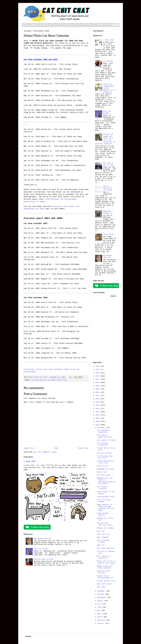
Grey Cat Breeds (41, 549)
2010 (98, 418)
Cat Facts (38, 25)
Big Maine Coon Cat (43, 539)
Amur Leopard (103, 537)
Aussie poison (105, 25)
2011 (98, 415)
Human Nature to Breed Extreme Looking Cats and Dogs (106, 507)
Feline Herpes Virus (106, 581)
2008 (98, 425)
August (101, 601)
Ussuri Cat (102, 472)
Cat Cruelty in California (104, 557)
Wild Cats (77, 25)
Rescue (45, 25)
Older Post (83, 448)
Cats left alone (104, 584)
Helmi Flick (62, 380)
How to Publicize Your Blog (108, 188)
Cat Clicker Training (102, 488)
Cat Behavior (86, 25)
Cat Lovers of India (106, 440)
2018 (98, 392)
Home (56, 448)
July (100, 604)
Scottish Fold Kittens (103, 572)
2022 (98, 379)
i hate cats (30, 461)
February (102, 620)
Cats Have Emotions (106, 548)
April (100, 614)
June (100, 607)
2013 (98, 409)
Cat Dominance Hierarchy (103, 431)
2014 (98, 405)
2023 (98, 376)
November (102, 591)
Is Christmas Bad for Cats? (105, 457)
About (52, 25)
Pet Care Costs (104, 475)
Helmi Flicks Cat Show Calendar (105, 567)
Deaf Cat (101, 545)
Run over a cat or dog (108, 164)
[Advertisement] (105, 329)
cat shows (51, 380)
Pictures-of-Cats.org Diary (105, 524)
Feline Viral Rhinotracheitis (105, 577)
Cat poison (108, 61)
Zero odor (101, 587)
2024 (98, 373)
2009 (98, 422)
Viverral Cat (103, 466)
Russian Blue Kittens (44, 559)
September (102, 598)
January (101, 623)
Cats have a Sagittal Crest (105, 436)
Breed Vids (95, 25)
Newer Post (29, 448)
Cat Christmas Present (103, 541)
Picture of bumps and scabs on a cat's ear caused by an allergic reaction (105, 139)
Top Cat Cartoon (104, 453)
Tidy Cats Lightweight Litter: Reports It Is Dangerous (110, 88)
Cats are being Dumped (104, 501)
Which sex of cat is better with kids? (106, 562)
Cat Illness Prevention (103, 444)
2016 (98, 399)
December (102, 428)
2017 (98, 396)
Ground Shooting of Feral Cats (106, 462)
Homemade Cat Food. (106, 469)
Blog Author (60, 25)
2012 (98, 412)
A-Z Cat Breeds (28, 25)
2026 (98, 366)
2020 (98, 386)
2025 (98, 370)
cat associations (39, 380)
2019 (98, 389)
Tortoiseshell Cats (106, 497)
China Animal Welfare (103, 514)
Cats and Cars (103, 534)
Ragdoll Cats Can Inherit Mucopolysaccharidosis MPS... (106, 481)
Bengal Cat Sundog (105, 528)
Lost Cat (101, 531)
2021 (98, 383)
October (101, 594)
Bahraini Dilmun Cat (108, 212)
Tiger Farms (109, 234)
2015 (98, 402)
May (99, 611)
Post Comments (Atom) (47, 452)
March (100, 617)
